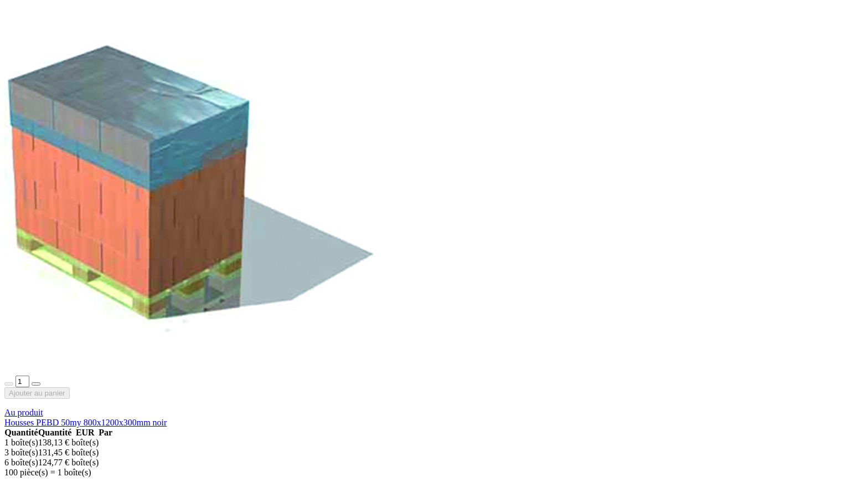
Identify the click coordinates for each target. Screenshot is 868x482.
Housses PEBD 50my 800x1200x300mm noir (86, 422)
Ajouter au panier (37, 393)
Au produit (24, 412)
